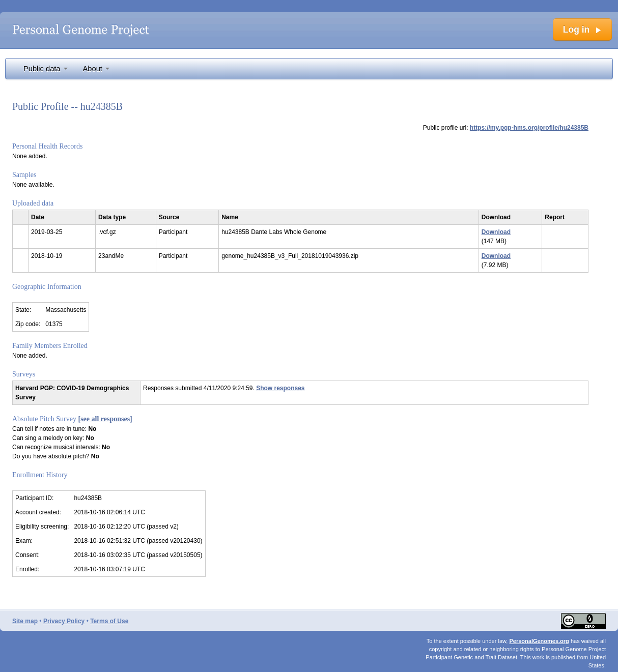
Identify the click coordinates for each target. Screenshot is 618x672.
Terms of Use (109, 621)
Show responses (280, 388)
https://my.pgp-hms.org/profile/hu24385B (529, 128)
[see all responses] (105, 419)
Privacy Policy (64, 621)
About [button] (96, 69)
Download (496, 232)
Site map (25, 621)
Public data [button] (46, 69)
